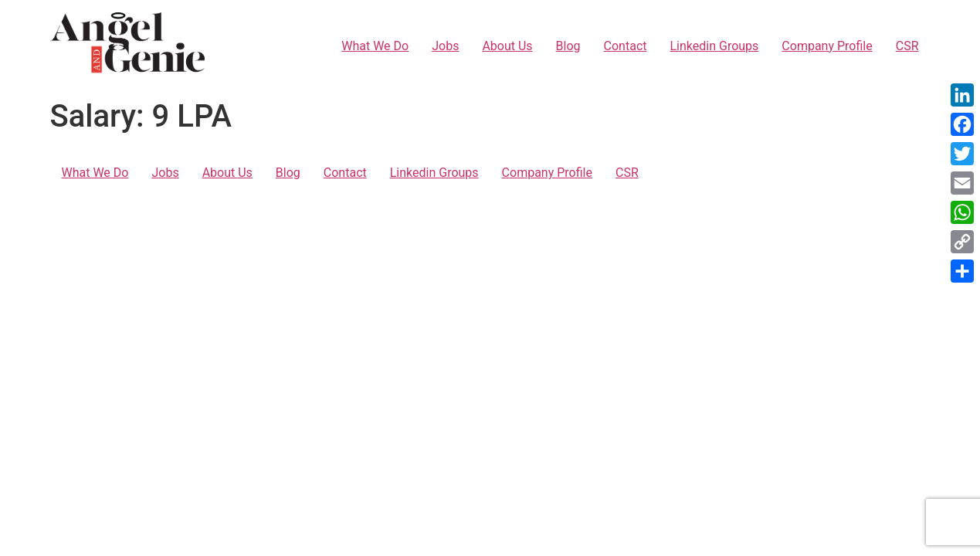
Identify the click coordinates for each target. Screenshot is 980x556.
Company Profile (827, 46)
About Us (507, 46)
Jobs (445, 46)
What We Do (375, 46)
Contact (626, 46)
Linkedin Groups (715, 46)
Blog (568, 46)
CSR (907, 46)
